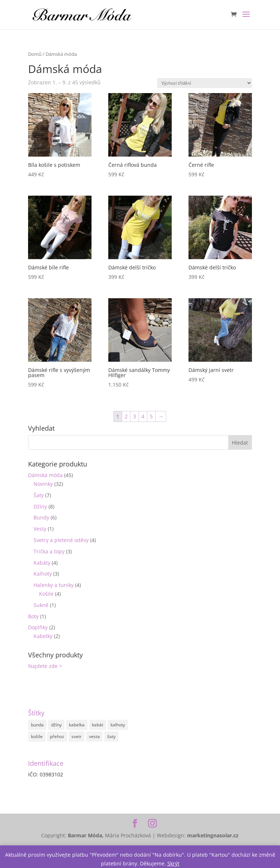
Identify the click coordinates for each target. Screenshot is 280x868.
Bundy (41, 517)
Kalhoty (43, 574)
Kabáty (42, 563)
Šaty (39, 495)
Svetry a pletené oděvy (61, 540)
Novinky (43, 484)
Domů (35, 54)
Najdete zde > (45, 666)
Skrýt (173, 863)
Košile (46, 594)
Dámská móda (45, 475)
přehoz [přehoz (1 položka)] (57, 736)
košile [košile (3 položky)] (37, 736)
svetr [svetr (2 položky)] (77, 736)
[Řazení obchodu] (205, 83)
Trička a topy (49, 551)
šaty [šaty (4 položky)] (111, 736)
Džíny (40, 506)
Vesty (40, 529)
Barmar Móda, (86, 835)
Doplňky (38, 627)
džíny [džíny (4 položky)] (56, 725)
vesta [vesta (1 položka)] (94, 736)
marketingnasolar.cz (213, 835)
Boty (33, 616)
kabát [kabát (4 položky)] (98, 725)
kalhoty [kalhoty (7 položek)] (118, 725)
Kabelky (43, 636)
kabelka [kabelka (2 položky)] (77, 725)
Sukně (41, 605)
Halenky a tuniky (54, 585)
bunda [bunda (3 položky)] (37, 725)
